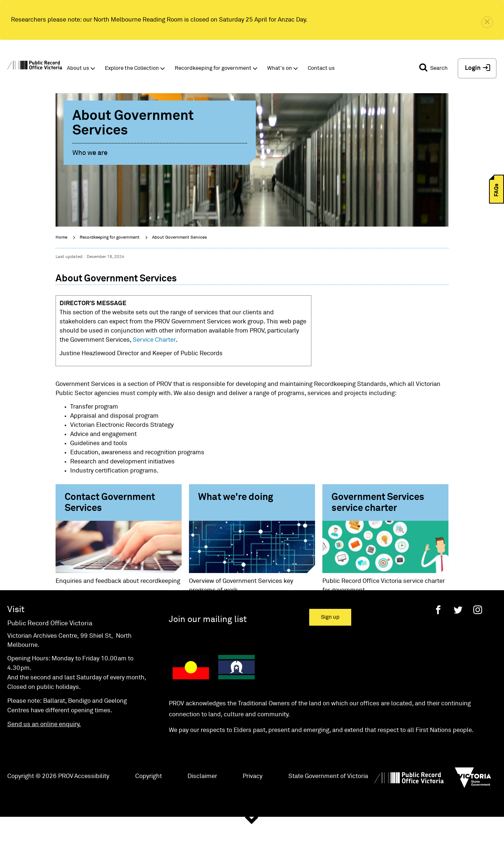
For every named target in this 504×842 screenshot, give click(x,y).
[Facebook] (438, 634)
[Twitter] (458, 634)
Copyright (149, 800)
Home (61, 238)
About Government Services (179, 238)
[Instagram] (478, 634)
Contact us (321, 68)
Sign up (330, 641)
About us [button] (78, 68)
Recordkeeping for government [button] (213, 68)
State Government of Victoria (328, 800)
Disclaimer (202, 800)
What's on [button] (280, 68)
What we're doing (236, 497)
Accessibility (92, 800)
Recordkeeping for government (110, 238)
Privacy (253, 800)
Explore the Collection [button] (132, 68)
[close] (487, 22)
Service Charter (154, 340)
